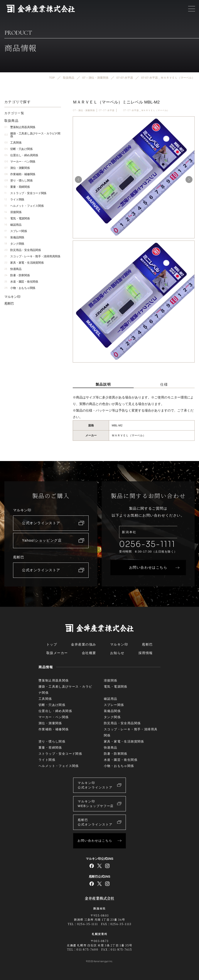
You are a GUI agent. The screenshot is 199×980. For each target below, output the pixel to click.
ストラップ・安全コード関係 (25, 193)
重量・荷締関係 (17, 187)
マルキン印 (12, 297)
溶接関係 (13, 212)
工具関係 (13, 143)
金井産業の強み (84, 644)
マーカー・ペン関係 (20, 162)
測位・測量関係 (17, 168)
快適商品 (13, 269)
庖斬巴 (9, 303)
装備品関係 (14, 237)
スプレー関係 (16, 231)
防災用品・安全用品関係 (23, 250)
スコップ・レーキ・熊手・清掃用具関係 (32, 256)
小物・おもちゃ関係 (20, 288)
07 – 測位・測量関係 (84, 110)
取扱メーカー (57, 653)
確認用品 (13, 225)
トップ (52, 644)
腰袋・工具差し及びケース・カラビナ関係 (32, 135)
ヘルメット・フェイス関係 (24, 206)
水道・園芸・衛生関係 (21, 282)
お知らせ (117, 653)
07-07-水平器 (107, 110)
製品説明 (103, 384)
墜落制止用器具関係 (20, 127)
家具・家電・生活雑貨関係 (24, 263)
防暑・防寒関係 (17, 275)
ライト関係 (14, 199)
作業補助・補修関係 (20, 174)
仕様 (164, 384)
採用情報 (146, 653)
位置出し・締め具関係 (21, 155)
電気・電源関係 (17, 218)
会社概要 (89, 653)
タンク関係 (14, 244)
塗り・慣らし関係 (18, 181)
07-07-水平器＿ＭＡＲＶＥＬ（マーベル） (146, 110)
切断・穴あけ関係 (18, 149)
